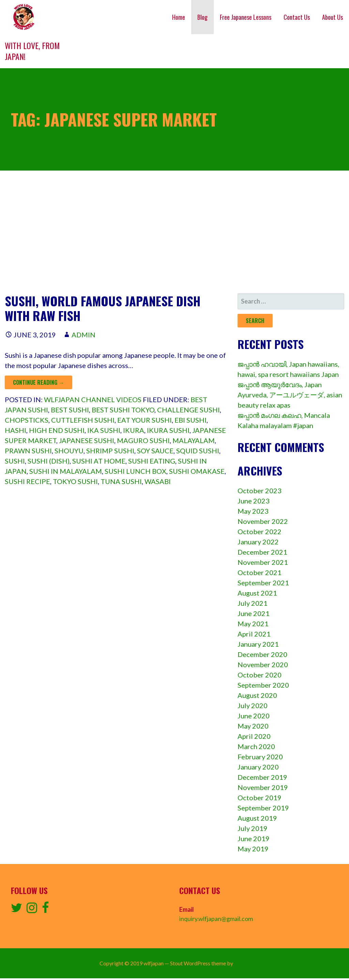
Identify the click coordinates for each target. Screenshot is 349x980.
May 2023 (253, 511)
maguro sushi (143, 440)
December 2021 (262, 552)
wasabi (158, 481)
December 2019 (262, 777)
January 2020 (258, 767)
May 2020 (253, 726)
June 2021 (254, 613)
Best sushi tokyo (123, 410)
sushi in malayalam (66, 471)
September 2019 (263, 808)
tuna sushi (121, 481)
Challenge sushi (188, 410)
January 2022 (258, 542)
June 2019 (254, 838)
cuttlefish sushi (83, 420)
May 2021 (253, 624)
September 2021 (263, 583)
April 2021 (254, 634)
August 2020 (257, 695)
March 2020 (256, 746)
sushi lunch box (135, 471)
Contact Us (297, 17)
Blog (202, 17)
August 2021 (257, 593)
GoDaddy (246, 963)
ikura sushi (168, 430)
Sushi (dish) (49, 461)
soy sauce (155, 451)
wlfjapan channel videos (93, 399)
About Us (332, 17)
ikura (134, 430)
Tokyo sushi (75, 481)
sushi (15, 461)
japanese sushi (87, 440)
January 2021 (258, 644)
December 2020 (262, 654)
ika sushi (104, 430)
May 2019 (253, 849)
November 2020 (263, 664)
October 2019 (260, 798)
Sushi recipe (27, 481)
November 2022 (263, 521)
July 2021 (253, 603)
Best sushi (70, 410)
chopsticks (27, 420)
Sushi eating (152, 461)
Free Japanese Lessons (246, 17)
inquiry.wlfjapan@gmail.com (216, 919)
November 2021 (263, 562)
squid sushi (198, 451)
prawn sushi (28, 451)
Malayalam (194, 440)
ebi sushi (191, 420)
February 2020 (260, 757)
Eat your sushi (145, 420)
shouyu (69, 451)
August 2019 (257, 818)
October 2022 (260, 531)
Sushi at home (99, 461)
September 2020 (263, 685)
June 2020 (254, 716)
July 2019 (253, 828)
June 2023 (254, 501)
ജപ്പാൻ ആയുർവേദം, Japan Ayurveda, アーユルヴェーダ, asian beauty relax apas (290, 395)
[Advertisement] (174, 232)
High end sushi (57, 430)
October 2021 (260, 572)
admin (84, 335)
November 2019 (263, 787)
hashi (16, 430)
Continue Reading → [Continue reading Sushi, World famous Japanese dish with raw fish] (39, 382)
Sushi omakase (197, 471)
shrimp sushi (110, 451)
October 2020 (260, 675)
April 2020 (254, 736)
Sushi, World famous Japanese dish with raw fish (103, 308)
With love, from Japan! (32, 51)
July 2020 (253, 705)
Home (179, 17)
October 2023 (260, 491)
